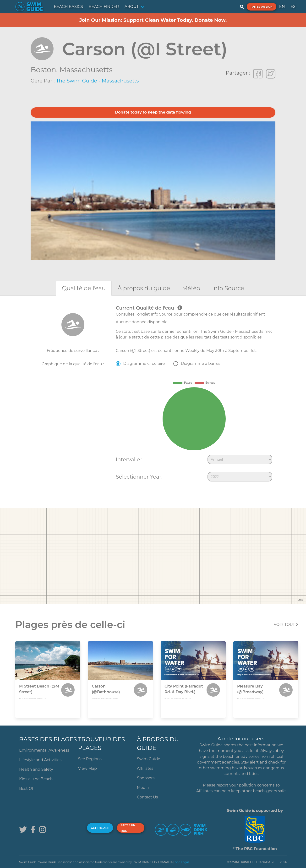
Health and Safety (36, 769)
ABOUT (132, 7)
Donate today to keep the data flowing (153, 112)
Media (143, 788)
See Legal (182, 862)
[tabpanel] (153, 394)
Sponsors (146, 778)
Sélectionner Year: (139, 477)
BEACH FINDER (104, 7)
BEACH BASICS (68, 7)
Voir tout (286, 625)
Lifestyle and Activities (40, 760)
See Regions (90, 759)
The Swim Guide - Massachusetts (97, 81)
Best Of (26, 789)
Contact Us (148, 797)
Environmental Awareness (44, 750)
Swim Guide (149, 759)
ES (293, 7)
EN (282, 7)
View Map (87, 768)
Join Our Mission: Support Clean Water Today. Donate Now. (153, 20)
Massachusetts (86, 70)
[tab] (84, 288)
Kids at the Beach (36, 779)
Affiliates (145, 768)
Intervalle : (129, 459)
